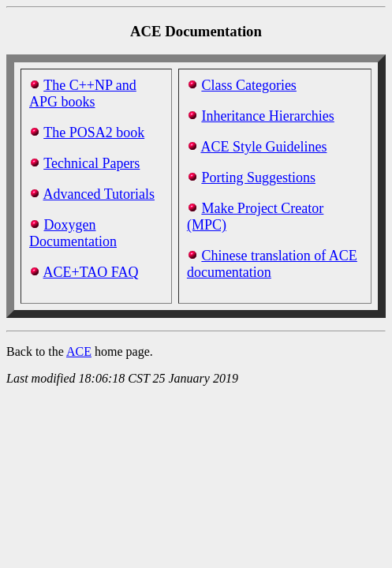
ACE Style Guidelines (263, 147)
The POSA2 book (94, 133)
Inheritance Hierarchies (267, 116)
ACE (79, 351)
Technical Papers (91, 163)
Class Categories (248, 85)
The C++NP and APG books (83, 93)
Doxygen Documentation (73, 233)
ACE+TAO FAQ (91, 272)
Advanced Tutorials (99, 194)
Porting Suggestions (258, 177)
